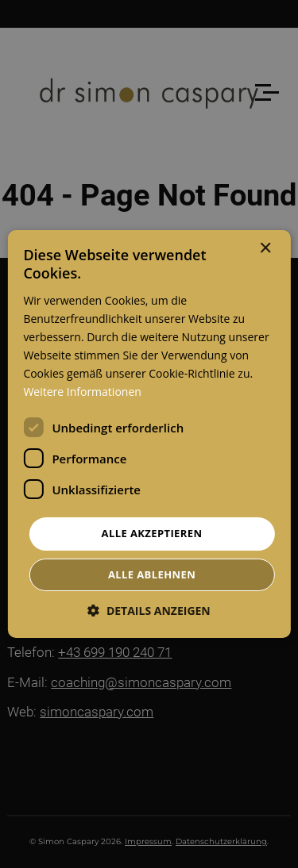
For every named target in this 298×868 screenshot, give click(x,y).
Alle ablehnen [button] (152, 574)
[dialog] (149, 434)
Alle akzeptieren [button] (152, 533)
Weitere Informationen (82, 392)
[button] (149, 611)
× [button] (265, 249)
